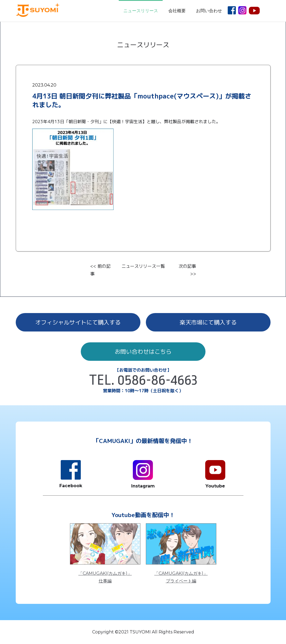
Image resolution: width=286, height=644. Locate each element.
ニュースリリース (141, 11)
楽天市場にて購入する (208, 322)
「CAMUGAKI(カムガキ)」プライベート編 (181, 577)
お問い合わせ (209, 11)
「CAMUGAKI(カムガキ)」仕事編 (105, 577)
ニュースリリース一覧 (143, 266)
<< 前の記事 (100, 270)
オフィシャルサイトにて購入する (78, 322)
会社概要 (177, 11)
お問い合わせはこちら (143, 352)
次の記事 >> (187, 270)
